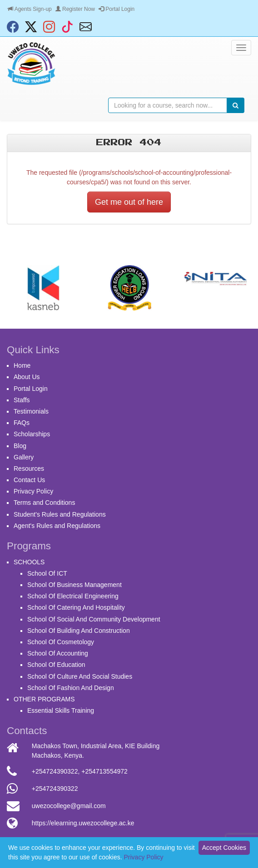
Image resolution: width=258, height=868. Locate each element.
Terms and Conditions (44, 503)
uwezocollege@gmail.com (69, 806)
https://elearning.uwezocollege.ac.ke (83, 823)
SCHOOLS (29, 562)
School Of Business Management (74, 585)
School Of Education (56, 665)
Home (22, 365)
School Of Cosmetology (61, 642)
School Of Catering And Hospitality (76, 607)
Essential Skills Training (61, 710)
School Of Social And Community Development (94, 619)
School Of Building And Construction (79, 631)
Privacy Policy (33, 491)
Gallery (24, 457)
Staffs (22, 400)
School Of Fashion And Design (71, 688)
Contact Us (29, 480)
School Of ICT (47, 573)
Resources (29, 469)
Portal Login (117, 9)
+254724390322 (55, 771)
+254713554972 (104, 771)
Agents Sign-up (30, 9)
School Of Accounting (58, 653)
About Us (27, 377)
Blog (20, 446)
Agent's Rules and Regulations (57, 526)
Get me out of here (129, 202)
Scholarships (32, 434)
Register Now (75, 9)
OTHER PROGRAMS (44, 699)
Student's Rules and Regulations (60, 514)
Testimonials (31, 411)
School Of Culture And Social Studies (80, 676)
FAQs (22, 423)
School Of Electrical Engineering (73, 596)
